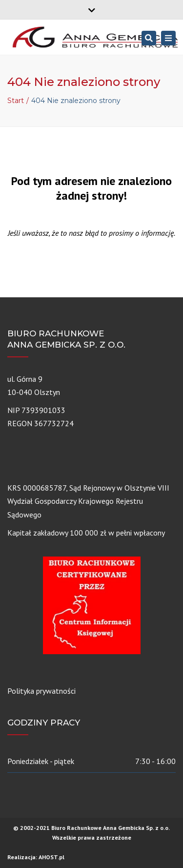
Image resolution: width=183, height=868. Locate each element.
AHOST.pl (51, 857)
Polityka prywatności (41, 691)
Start (16, 101)
